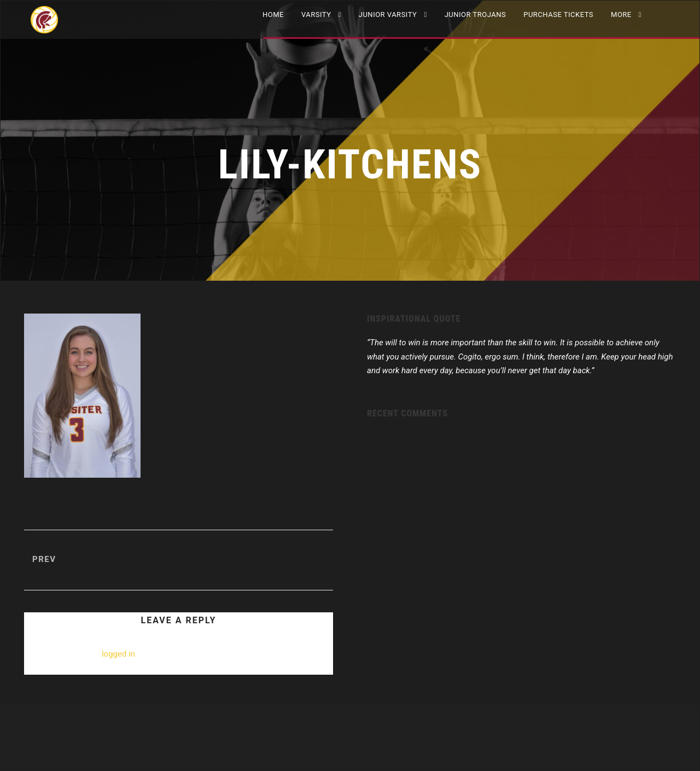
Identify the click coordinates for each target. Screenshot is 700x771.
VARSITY (316, 15)
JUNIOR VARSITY (388, 15)
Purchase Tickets (558, 15)
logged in (118, 654)
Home (273, 15)
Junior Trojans (476, 15)
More (621, 15)
